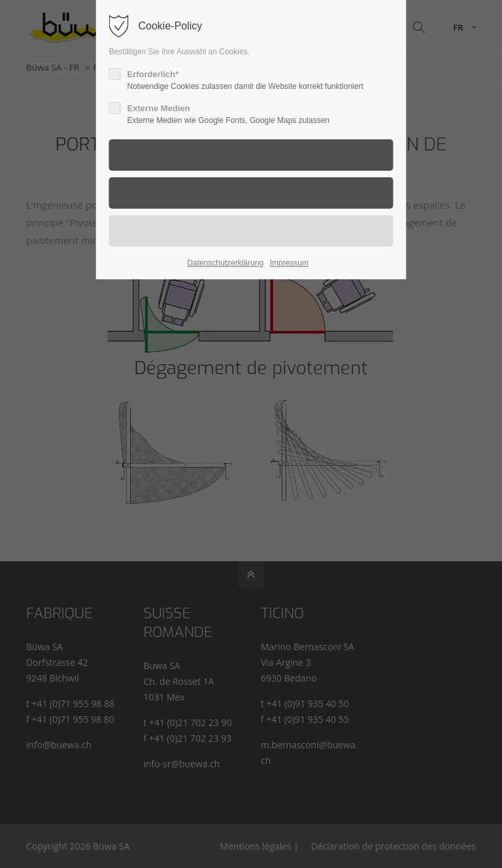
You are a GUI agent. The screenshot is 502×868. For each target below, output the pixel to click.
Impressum (289, 263)
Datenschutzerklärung (225, 263)
